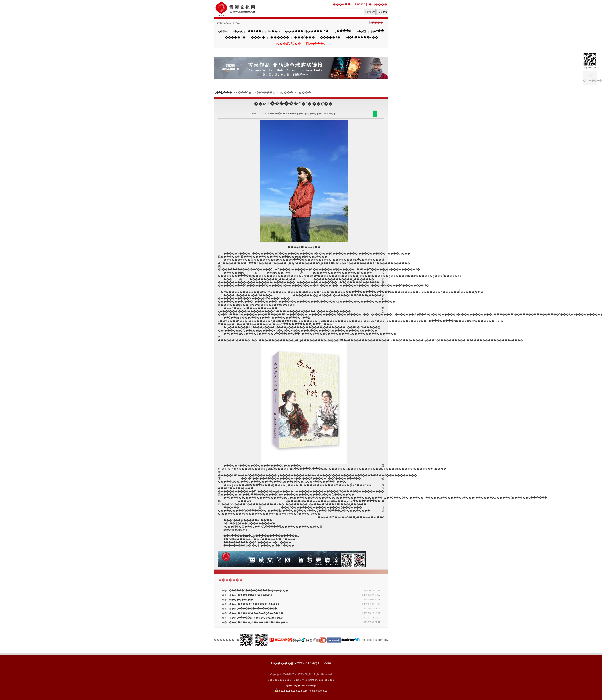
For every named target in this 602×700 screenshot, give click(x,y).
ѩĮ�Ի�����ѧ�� (362, 37)
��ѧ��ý (255, 31)
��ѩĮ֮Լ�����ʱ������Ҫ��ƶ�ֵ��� (256, 613)
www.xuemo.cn (288, 114)
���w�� (342, 4)
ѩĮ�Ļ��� (224, 93)
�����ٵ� (330, 37)
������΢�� (375, 114)
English (360, 4)
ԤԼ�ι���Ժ (316, 44)
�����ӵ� (235, 37)
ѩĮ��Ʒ (274, 31)
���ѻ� (258, 37)
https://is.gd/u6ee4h (235, 530)
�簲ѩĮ (223, 31)
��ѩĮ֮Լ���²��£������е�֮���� (254, 604)
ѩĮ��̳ (237, 31)
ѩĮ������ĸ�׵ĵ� (241, 600)
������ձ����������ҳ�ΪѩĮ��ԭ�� (259, 590)
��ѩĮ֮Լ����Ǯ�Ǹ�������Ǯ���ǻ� (256, 618)
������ (280, 37)
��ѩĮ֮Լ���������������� (253, 609)
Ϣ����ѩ (343, 31)
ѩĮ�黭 (361, 31)
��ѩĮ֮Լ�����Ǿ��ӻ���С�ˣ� (251, 595)
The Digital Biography (374, 640)
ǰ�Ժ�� (378, 31)
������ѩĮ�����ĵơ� (307, 31)
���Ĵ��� (304, 37)
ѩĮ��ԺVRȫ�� (289, 44)
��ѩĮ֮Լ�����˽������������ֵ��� (259, 622)
